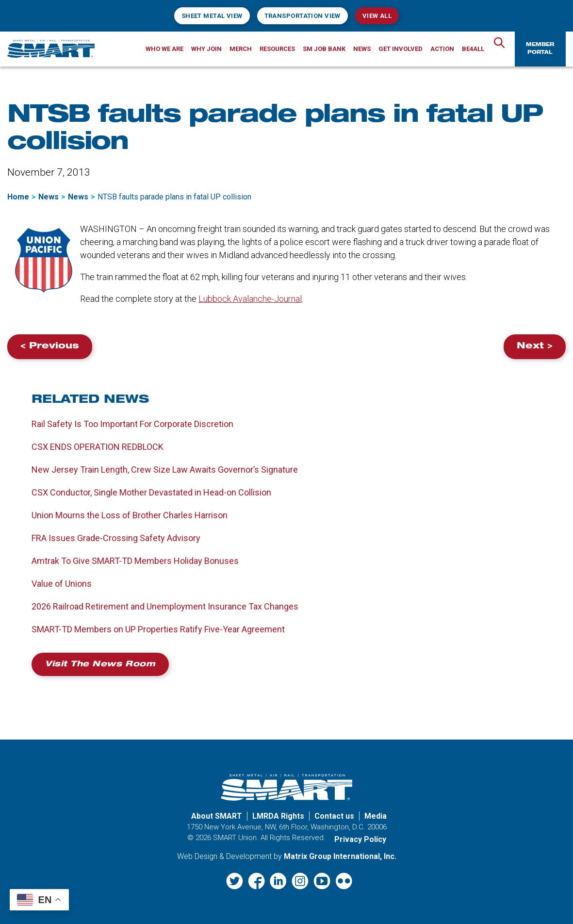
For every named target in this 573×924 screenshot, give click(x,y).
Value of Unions (62, 584)
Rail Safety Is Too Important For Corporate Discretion (132, 424)
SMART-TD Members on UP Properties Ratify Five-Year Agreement (158, 629)
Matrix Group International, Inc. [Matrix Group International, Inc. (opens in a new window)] (340, 856)
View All (377, 16)
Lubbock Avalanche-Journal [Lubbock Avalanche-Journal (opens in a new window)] (250, 299)
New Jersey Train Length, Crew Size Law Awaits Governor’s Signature (165, 470)
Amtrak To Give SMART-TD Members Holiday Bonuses (135, 561)
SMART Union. (236, 838)
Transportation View (303, 16)
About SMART (217, 816)
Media (376, 816)
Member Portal (540, 49)
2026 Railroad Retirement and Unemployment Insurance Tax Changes (165, 606)
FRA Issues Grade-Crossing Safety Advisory (116, 538)
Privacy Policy (360, 839)
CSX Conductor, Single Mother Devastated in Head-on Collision (151, 492)
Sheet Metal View (212, 16)
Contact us (334, 816)
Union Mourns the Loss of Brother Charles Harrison (130, 515)
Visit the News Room (100, 665)
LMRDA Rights (278, 816)
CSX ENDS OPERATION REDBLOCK (98, 447)
